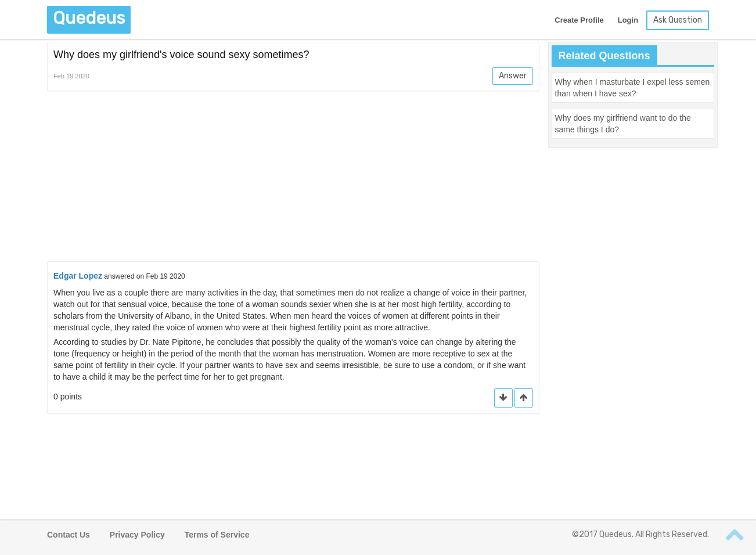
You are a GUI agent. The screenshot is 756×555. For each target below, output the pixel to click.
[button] (524, 398)
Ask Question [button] (678, 20)
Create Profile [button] (579, 20)
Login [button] (628, 20)
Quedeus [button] (89, 18)
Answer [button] (513, 76)
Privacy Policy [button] (137, 535)
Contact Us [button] (69, 535)
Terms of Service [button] (217, 535)
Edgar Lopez (78, 276)
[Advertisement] (293, 178)
